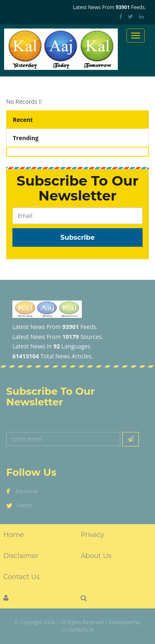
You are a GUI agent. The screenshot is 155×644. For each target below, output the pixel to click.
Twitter (19, 505)
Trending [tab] (26, 138)
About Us (96, 556)
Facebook (22, 491)
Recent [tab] (23, 120)
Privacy (92, 535)
